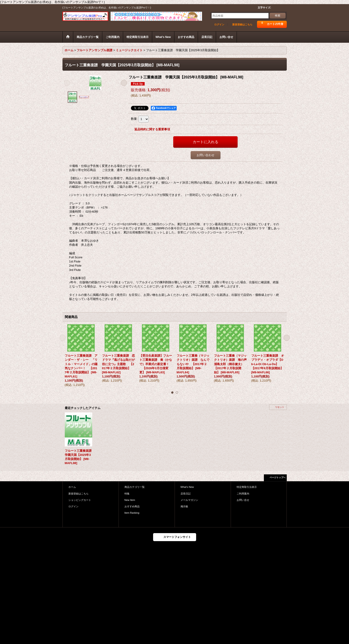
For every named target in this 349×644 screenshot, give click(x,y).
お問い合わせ (206, 155)
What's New (187, 487)
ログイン (219, 24)
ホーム (72, 487)
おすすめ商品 (132, 506)
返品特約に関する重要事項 (152, 129)
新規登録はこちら (242, 24)
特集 (127, 494)
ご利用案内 (243, 494)
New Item (130, 500)
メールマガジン (189, 500)
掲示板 (184, 506)
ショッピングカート (80, 500)
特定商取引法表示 (247, 487)
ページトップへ (278, 477)
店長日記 (186, 494)
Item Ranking (132, 513)
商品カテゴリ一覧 (135, 487)
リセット (280, 407)
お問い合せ (243, 500)
